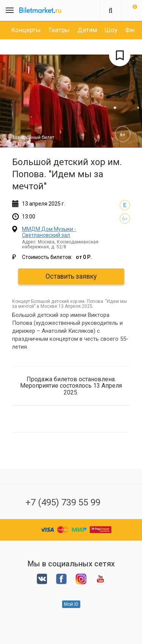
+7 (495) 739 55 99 (63, 502)
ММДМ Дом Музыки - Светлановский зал (49, 232)
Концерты (26, 30)
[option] (26, 30)
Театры (59, 30)
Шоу (111, 30)
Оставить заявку (71, 276)
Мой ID (71, 604)
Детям (87, 30)
